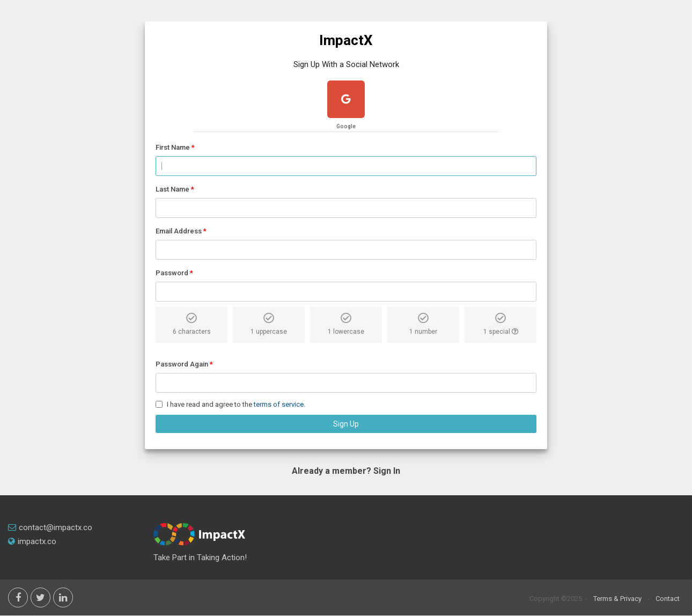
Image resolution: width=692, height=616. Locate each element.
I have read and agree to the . (236, 404)
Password (172, 273)
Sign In (387, 471)
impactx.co (32, 541)
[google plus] (346, 101)
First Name (173, 147)
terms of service (279, 404)
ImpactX (346, 40)
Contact (668, 599)
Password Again (182, 364)
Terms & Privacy (617, 599)
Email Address (179, 231)
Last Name (172, 189)
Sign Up (346, 424)
